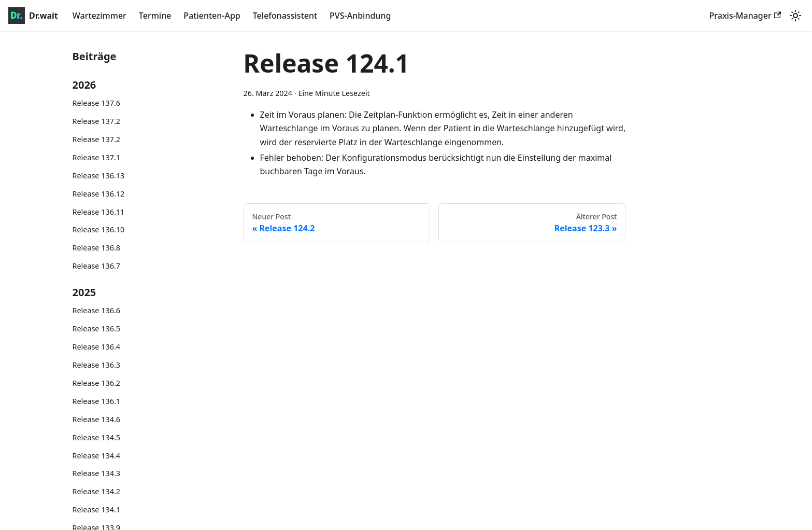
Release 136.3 (97, 365)
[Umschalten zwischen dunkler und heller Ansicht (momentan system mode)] (795, 16)
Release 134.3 (97, 473)
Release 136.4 (97, 347)
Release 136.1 (97, 401)
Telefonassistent (285, 16)
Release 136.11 (99, 212)
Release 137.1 (97, 157)
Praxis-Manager (745, 16)
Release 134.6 (97, 419)
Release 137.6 (97, 103)
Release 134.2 (97, 491)
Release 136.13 (99, 176)
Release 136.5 (97, 329)
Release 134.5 (97, 437)
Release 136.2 (97, 383)
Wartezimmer (99, 16)
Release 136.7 (97, 266)
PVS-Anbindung (360, 16)
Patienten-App (212, 16)
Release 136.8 (97, 248)
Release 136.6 (97, 310)
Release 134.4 (97, 456)
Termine (155, 16)
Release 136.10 (99, 229)
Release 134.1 (97, 510)
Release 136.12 (99, 194)
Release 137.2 (97, 121)
